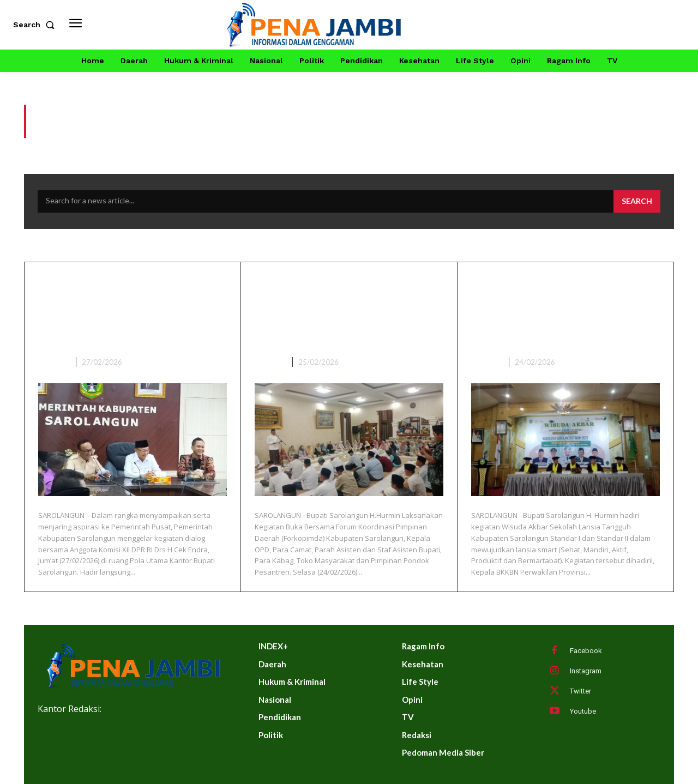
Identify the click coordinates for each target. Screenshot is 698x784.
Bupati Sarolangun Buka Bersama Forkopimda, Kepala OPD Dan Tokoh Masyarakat (337, 311)
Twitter (580, 691)
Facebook (586, 651)
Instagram (586, 671)
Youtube (583, 711)
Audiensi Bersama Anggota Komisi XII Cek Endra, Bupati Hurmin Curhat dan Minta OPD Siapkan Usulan (131, 311)
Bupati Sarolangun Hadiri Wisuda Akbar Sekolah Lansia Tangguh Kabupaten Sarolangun (564, 311)
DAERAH (53, 362)
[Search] (637, 202)
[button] (36, 25)
